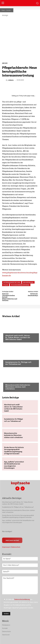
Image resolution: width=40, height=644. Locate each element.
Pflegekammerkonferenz (20, 285)
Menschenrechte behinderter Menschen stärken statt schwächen (18, 387)
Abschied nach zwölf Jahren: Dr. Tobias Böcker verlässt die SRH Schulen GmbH (18, 337)
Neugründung (28, 282)
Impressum (6, 547)
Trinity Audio (23, 96)
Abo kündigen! (7, 531)
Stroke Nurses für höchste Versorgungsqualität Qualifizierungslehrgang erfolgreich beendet (18, 516)
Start (3, 10)
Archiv (9, 10)
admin (11, 80)
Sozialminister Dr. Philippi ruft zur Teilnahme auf (18, 363)
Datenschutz (16, 547)
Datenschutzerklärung (22, 599)
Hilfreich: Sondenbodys (33, 295)
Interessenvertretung (12, 282)
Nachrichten (10, 331)
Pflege (6, 285)
